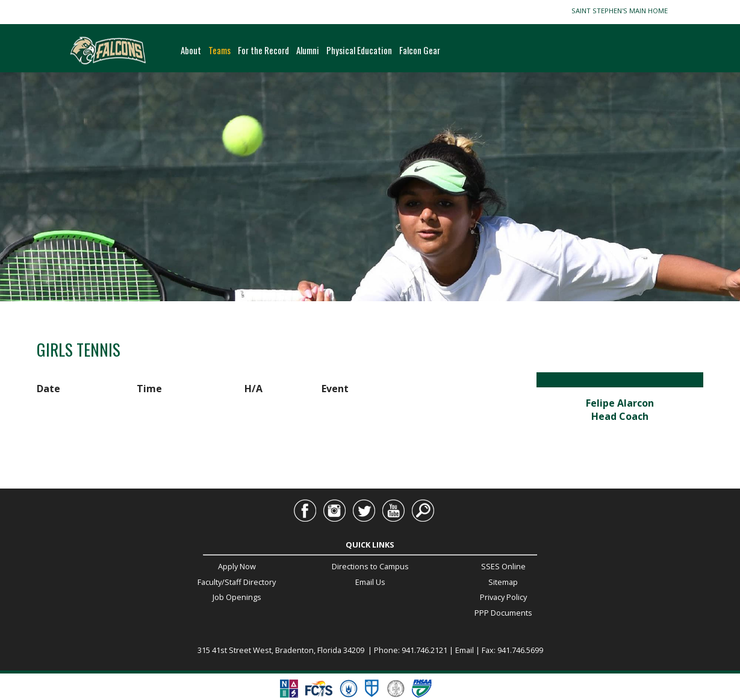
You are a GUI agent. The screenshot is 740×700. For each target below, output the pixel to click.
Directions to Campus (370, 566)
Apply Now (237, 566)
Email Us (370, 582)
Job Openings (237, 597)
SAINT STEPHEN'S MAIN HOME (621, 11)
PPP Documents (503, 613)
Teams (219, 50)
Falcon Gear (420, 50)
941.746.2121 (424, 650)
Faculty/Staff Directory (237, 582)
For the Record (263, 50)
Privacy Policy (503, 597)
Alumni (308, 50)
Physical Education (359, 50)
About (191, 50)
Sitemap (503, 582)
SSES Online (503, 566)
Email (620, 429)
